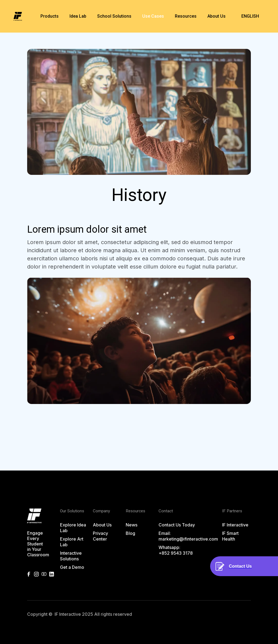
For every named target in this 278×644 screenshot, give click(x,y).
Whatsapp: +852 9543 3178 (176, 550)
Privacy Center (100, 536)
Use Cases (153, 16)
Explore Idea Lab (73, 528)
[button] (50, 16)
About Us (102, 525)
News (132, 525)
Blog (130, 533)
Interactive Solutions (71, 556)
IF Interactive (235, 525)
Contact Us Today (177, 525)
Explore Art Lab (72, 542)
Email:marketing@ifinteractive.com (188, 536)
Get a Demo (72, 567)
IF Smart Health (230, 536)
